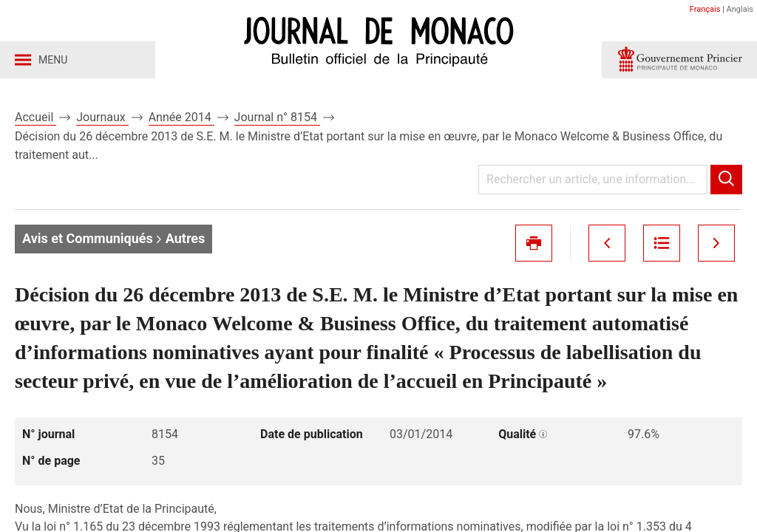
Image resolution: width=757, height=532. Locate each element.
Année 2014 (181, 117)
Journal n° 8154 (277, 117)
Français (705, 9)
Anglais (740, 9)
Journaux (102, 117)
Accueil (35, 117)
